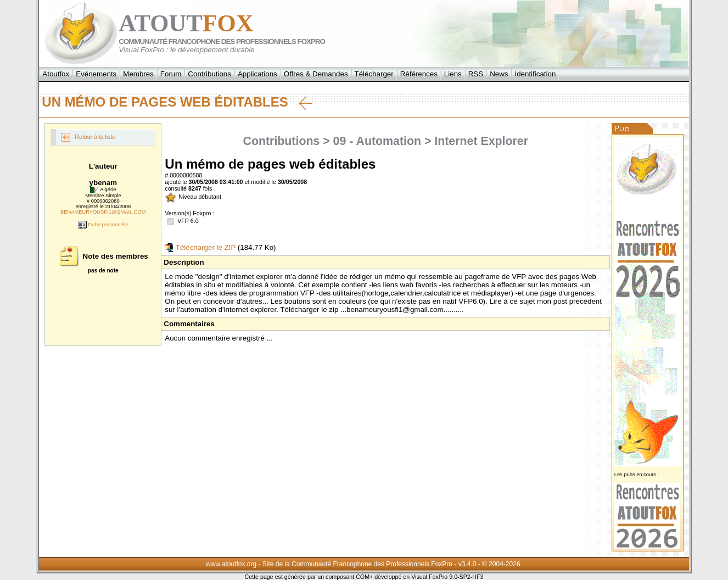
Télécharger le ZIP (200, 247)
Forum (171, 74)
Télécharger (374, 74)
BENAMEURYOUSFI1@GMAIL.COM (103, 212)
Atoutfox (56, 74)
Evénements (96, 74)
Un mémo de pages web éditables (177, 102)
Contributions (209, 74)
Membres (138, 74)
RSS (476, 74)
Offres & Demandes (316, 74)
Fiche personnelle (103, 225)
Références (419, 74)
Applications (257, 74)
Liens (453, 74)
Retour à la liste (88, 137)
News (499, 74)
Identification (535, 74)
